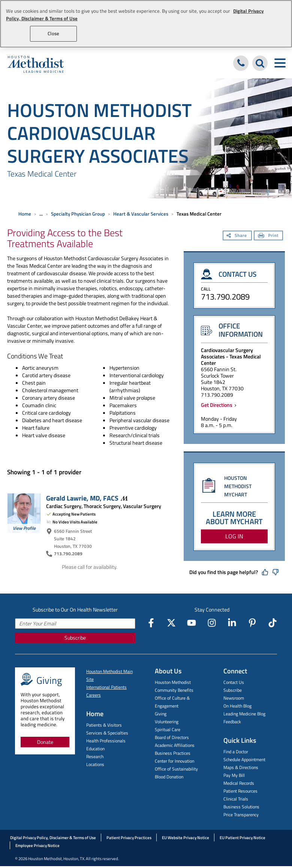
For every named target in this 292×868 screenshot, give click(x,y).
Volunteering (167, 722)
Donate (45, 742)
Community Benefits (174, 690)
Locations (95, 764)
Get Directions (218, 405)
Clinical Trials (236, 799)
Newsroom (234, 698)
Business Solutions (241, 807)
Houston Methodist (173, 682)
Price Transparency (241, 815)
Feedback (232, 722)
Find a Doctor (236, 752)
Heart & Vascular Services (141, 214)
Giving (161, 714)
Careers (94, 695)
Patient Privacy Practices (129, 838)
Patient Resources (240, 791)
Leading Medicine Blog (244, 714)
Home (25, 214)
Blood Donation (169, 777)
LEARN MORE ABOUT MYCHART (234, 518)
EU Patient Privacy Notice (243, 838)
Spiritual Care (168, 729)
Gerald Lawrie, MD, (87, 498)
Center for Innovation (174, 761)
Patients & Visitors (104, 725)
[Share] (237, 236)
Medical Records (239, 783)
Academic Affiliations (175, 745)
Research (95, 756)
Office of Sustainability (176, 769)
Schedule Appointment (244, 759)
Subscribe (75, 638)
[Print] (268, 236)
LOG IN (234, 536)
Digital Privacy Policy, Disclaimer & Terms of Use (53, 838)
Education (95, 749)
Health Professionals (106, 741)
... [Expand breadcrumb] (41, 214)
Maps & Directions (241, 767)
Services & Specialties (107, 733)
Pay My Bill (234, 775)
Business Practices (173, 753)
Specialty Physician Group (78, 214)
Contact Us (234, 682)
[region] (146, 24)
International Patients (106, 687)
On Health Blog (237, 706)
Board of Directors (172, 737)
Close (53, 33)
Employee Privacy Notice (37, 846)
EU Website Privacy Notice (186, 838)
